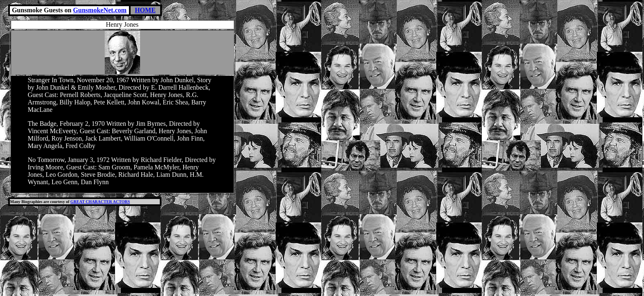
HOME (145, 10)
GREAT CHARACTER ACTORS (100, 202)
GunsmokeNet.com (100, 10)
